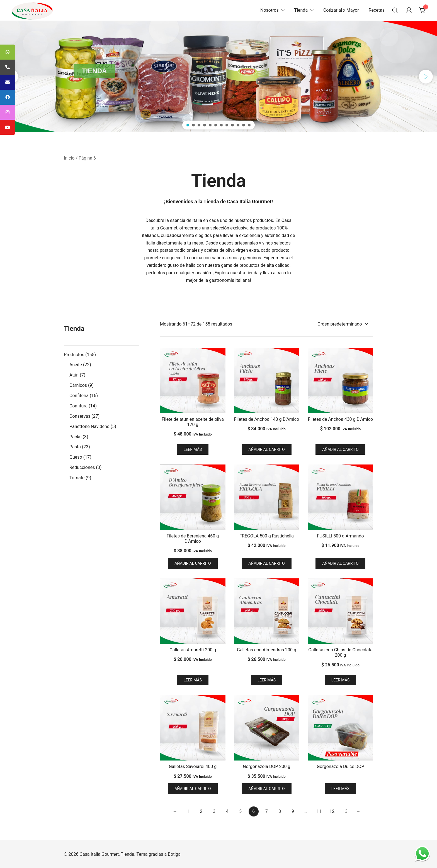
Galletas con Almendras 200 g (267, 650)
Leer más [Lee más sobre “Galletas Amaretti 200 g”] (193, 680)
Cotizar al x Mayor (341, 10)
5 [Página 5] (240, 811)
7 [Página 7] (267, 811)
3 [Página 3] (214, 811)
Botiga (174, 854)
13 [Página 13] (345, 811)
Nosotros (270, 10)
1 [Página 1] (188, 811)
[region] (219, 77)
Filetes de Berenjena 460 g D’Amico (193, 539)
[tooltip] (8, 52)
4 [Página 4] (227, 811)
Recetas (377, 10)
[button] (426, 77)
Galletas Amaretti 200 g (193, 650)
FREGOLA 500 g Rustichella (267, 536)
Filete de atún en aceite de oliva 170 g (193, 422)
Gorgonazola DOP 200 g (267, 766)
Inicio (69, 158)
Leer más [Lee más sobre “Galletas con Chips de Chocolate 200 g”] (340, 680)
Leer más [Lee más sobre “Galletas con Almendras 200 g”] (267, 680)
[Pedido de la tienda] (343, 324)
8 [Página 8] (280, 811)
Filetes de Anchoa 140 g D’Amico (267, 419)
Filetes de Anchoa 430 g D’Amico (340, 419)
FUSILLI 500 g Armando (340, 536)
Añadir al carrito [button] (267, 449)
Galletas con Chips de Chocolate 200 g (340, 652)
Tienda (301, 10)
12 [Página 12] (332, 811)
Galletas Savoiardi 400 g (193, 766)
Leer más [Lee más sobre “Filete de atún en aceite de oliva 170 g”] (193, 449)
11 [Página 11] (319, 811)
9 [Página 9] (293, 811)
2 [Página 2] (201, 811)
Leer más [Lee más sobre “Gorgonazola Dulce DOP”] (340, 789)
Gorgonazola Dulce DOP (340, 766)
